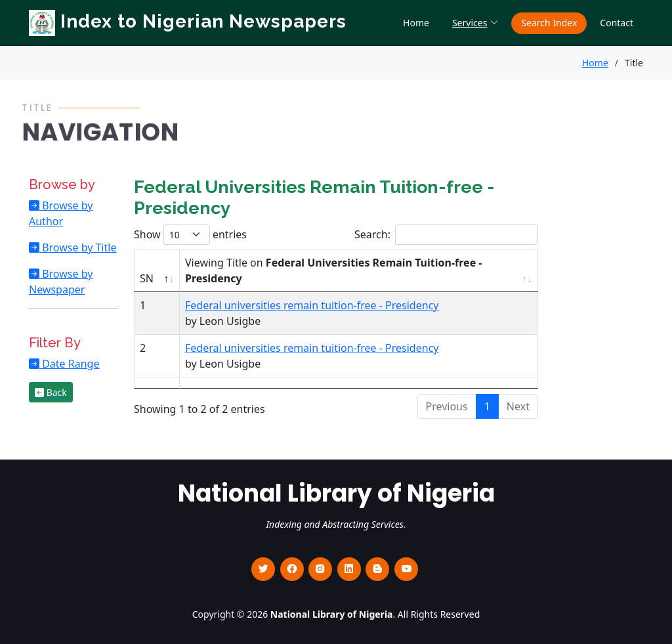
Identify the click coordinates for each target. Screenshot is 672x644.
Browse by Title (78, 247)
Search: (446, 235)
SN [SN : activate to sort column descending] (147, 278)
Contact (617, 23)
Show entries (190, 235)
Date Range (69, 364)
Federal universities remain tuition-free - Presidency (312, 305)
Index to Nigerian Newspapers (188, 21)
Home (416, 23)
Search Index (549, 23)
